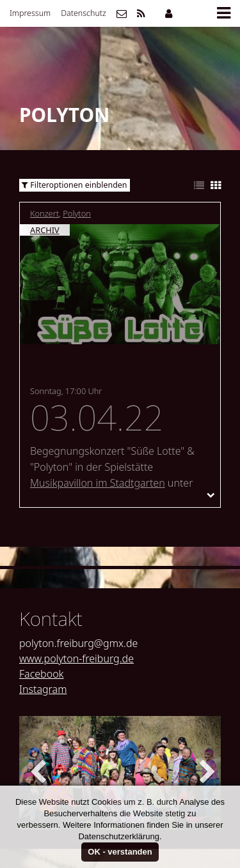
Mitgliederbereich (169, 13)
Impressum (30, 13)
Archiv (45, 230)
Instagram (43, 689)
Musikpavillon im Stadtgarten (98, 483)
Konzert (44, 213)
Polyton (77, 213)
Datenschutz (84, 13)
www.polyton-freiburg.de (76, 659)
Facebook (41, 674)
